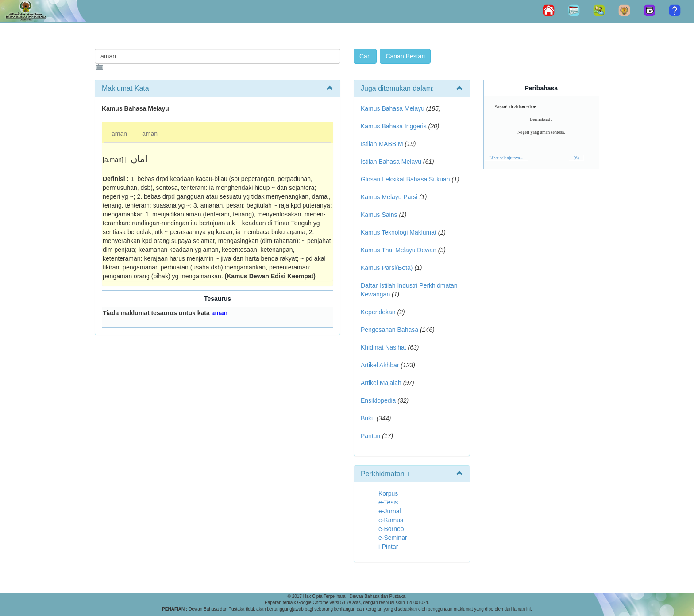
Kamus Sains (379, 215)
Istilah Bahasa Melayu (391, 162)
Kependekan (378, 312)
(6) (576, 158)
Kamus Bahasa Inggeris (394, 126)
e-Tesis (388, 502)
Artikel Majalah (381, 383)
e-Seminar (393, 538)
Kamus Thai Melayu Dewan (399, 250)
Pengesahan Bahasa (389, 330)
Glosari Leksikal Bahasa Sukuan (405, 179)
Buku (368, 418)
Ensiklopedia (378, 400)
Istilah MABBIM (382, 144)
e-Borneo (391, 529)
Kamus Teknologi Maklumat (399, 232)
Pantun (370, 436)
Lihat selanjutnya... (507, 158)
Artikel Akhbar (380, 365)
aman (119, 134)
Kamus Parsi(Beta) (387, 268)
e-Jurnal (390, 511)
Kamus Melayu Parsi (389, 197)
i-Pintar (388, 547)
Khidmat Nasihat (384, 347)
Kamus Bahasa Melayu (393, 108)
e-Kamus (391, 520)
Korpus (388, 493)
